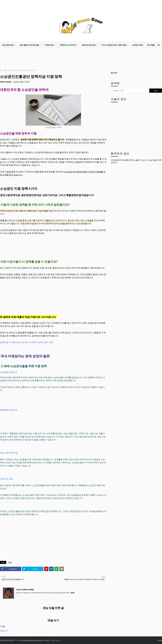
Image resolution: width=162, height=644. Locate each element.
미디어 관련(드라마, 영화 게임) (114, 45)
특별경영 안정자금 (9, 410)
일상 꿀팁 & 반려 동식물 (29, 45)
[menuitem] (9, 45)
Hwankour (18, 640)
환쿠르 (114, 73)
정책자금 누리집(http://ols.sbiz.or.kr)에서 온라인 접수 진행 (27, 342)
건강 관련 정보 (8, 45)
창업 (5, 70)
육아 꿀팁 (151, 45)
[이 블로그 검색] (130, 91)
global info (138, 45)
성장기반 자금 (6, 479)
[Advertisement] (50, 59)
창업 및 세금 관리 (89, 45)
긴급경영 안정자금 (9, 372)
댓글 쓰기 (4, 631)
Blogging (57, 640)
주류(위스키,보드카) (68, 45)
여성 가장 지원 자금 (9, 453)
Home (160, 640)
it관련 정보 (49, 45)
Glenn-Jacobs (6, 82)
